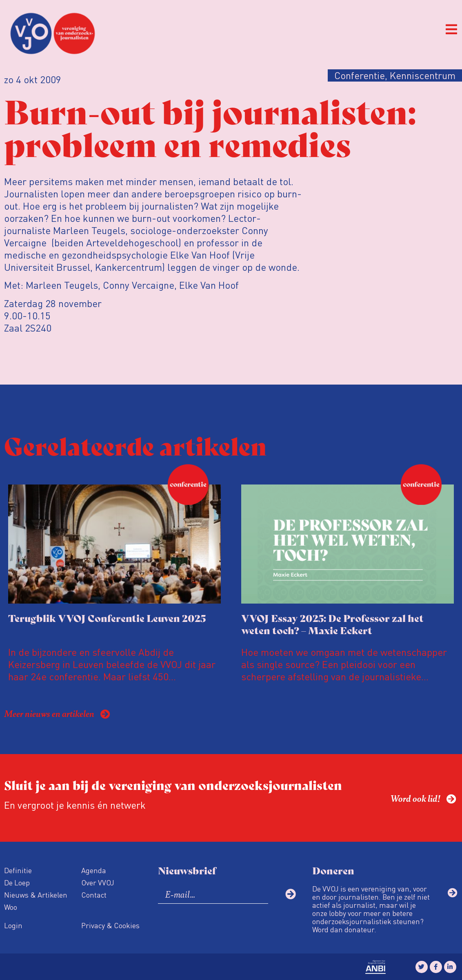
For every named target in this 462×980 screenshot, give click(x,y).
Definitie (18, 870)
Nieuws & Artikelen (36, 895)
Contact (94, 895)
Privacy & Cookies (110, 925)
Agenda (94, 870)
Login (13, 925)
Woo (11, 907)
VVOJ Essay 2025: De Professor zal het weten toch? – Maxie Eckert (332, 624)
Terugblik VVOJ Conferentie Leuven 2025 (107, 618)
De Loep (17, 882)
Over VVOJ (98, 882)
